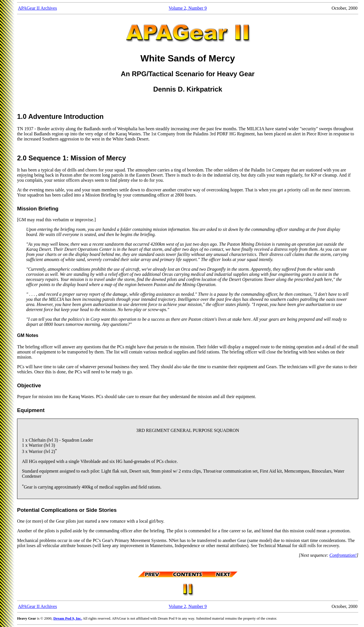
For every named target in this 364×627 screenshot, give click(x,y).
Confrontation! (343, 555)
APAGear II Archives (37, 8)
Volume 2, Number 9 (188, 8)
